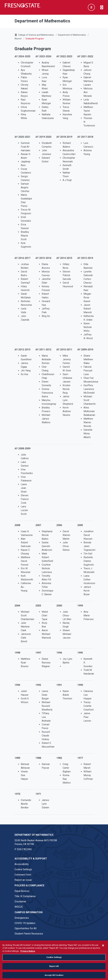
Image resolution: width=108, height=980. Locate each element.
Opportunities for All (25, 928)
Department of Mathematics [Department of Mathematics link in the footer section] (34, 835)
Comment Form (23, 875)
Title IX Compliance (25, 896)
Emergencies (22, 918)
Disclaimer (20, 902)
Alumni (18, 39)
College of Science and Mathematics (36, 35)
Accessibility (22, 864)
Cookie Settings (23, 869)
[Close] (103, 953)
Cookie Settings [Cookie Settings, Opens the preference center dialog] (54, 965)
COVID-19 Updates (25, 923)
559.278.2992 (24, 849)
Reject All (54, 974)
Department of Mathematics (72, 35)
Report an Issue (23, 880)
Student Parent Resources (29, 934)
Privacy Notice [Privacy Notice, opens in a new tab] (28, 959)
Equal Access (22, 891)
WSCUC (19, 907)
